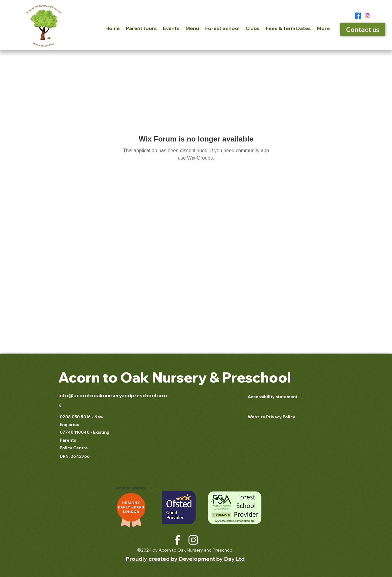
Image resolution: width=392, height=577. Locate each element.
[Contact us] (363, 29)
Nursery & (186, 377)
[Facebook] (358, 16)
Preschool (255, 377)
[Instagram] (367, 16)
